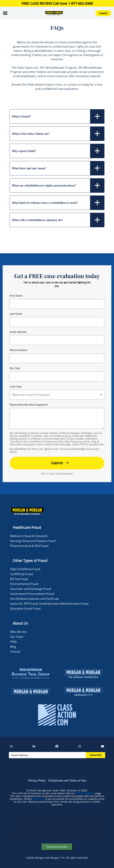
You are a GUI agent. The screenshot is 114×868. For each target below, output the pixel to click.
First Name (16, 296)
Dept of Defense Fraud (25, 569)
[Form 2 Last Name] (57, 322)
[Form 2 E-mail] (57, 340)
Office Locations (85, 793)
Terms (63, 449)
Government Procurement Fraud (32, 594)
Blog (13, 647)
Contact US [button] (103, 13)
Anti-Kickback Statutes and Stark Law (35, 599)
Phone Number (19, 350)
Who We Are (18, 632)
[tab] (57, 116)
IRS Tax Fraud (19, 579)
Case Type (16, 387)
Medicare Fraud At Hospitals (29, 536)
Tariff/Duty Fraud (22, 574)
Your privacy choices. (57, 847)
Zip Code (15, 368)
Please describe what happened (29, 405)
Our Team (17, 637)
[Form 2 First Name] (57, 304)
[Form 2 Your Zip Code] (57, 376)
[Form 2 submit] (57, 463)
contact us (39, 799)
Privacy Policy (37, 781)
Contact (15, 652)
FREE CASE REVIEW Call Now (57, 3)
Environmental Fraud (24, 584)
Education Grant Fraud (25, 609)
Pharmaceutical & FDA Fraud (29, 546)
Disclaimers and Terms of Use (67, 781)
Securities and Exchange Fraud (31, 589)
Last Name (16, 314)
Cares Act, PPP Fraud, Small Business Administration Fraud (49, 604)
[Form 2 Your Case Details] (57, 418)
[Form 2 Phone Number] (57, 358)
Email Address (18, 332)
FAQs (13, 642)
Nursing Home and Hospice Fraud (33, 541)
